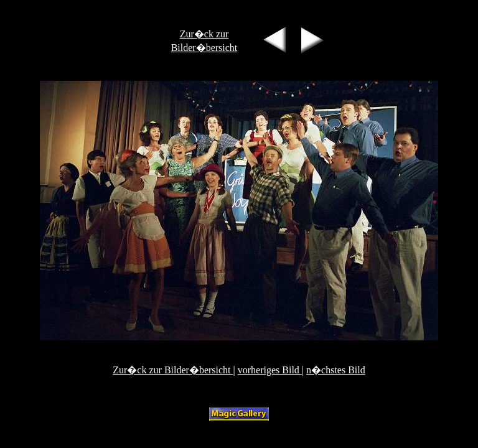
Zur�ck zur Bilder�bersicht (173, 370)
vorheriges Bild (270, 370)
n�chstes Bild (336, 370)
